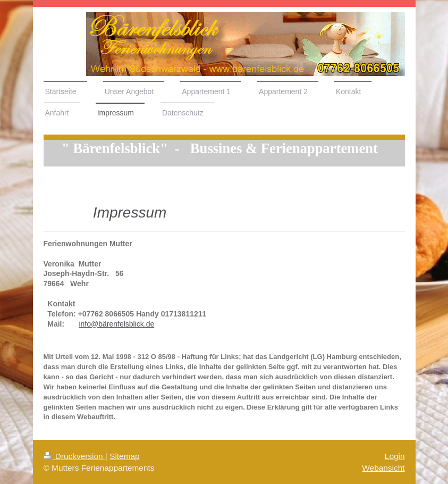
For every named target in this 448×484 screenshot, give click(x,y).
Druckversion (74, 456)
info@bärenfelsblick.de (116, 324)
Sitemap (124, 456)
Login (395, 456)
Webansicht (383, 468)
